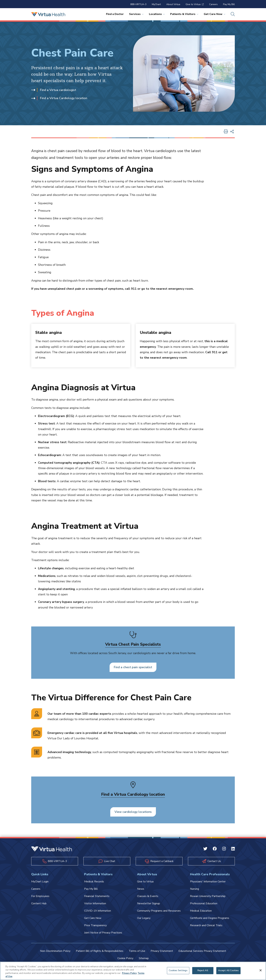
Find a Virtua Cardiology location (59, 98)
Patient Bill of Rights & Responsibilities (100, 951)
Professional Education (204, 903)
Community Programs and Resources (159, 911)
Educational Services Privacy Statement (202, 951)
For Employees (40, 896)
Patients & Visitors (184, 14)
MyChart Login (40, 882)
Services (136, 14)
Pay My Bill (229, 4)
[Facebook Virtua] (215, 849)
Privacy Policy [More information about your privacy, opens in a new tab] (129, 973)
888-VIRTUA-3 (138, 4)
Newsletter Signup (149, 903)
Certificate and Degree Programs (210, 918)
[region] (133, 971)
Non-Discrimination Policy (55, 951)
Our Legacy (144, 918)
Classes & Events (148, 896)
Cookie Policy (125, 958)
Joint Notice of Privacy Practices (103, 933)
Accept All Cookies (228, 970)
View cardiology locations (133, 812)
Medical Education (201, 911)
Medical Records (94, 882)
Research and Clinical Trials (206, 925)
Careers (213, 4)
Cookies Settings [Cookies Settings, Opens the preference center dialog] (178, 970)
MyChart (156, 4)
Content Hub (39, 903)
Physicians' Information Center (208, 882)
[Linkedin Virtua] (233, 849)
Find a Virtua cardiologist (54, 90)
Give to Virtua (195, 4)
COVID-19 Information (98, 911)
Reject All (203, 970)
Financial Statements (97, 896)
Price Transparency (95, 925)
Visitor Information (95, 903)
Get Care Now (215, 14)
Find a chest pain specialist (133, 667)
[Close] (261, 970)
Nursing (194, 889)
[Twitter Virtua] (205, 849)
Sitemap (144, 958)
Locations (157, 14)
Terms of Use (137, 951)
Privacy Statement (162, 951)
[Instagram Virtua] (224, 849)
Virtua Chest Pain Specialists (133, 644)
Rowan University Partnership (208, 896)
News (141, 889)
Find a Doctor (115, 14)
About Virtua (173, 4)
